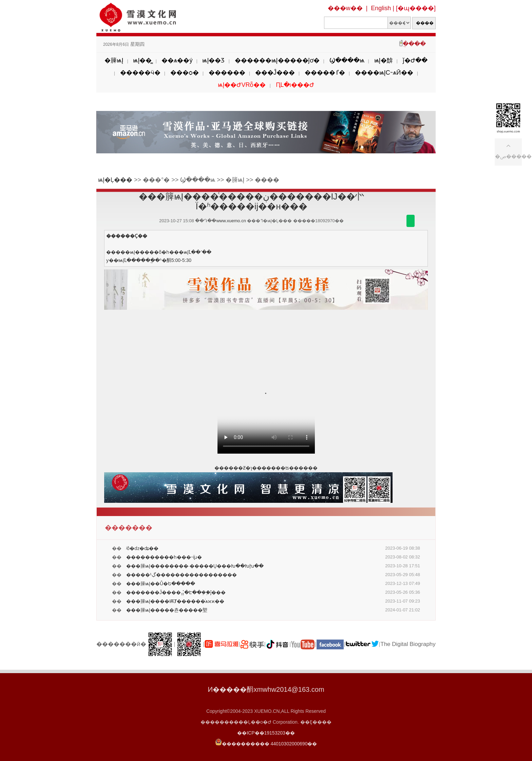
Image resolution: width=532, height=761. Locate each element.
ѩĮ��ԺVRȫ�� (242, 85)
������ (227, 73)
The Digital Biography (408, 644)
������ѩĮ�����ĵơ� (277, 60)
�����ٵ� (325, 73)
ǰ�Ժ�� (415, 60)
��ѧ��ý (177, 60)
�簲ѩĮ (114, 60)
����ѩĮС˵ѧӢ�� (384, 73)
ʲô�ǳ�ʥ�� (142, 548)
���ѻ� (185, 73)
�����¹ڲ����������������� (182, 575)
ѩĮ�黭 (384, 60)
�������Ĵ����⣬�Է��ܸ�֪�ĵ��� (176, 592)
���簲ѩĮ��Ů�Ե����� (161, 584)
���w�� (345, 8)
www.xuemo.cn (231, 221)
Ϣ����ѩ (347, 60)
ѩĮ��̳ (142, 60)
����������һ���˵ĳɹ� (164, 557)
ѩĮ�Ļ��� (115, 180)
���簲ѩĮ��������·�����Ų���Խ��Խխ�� (195, 566)
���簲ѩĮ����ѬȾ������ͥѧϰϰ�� (175, 601)
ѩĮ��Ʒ (213, 60)
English (381, 8)
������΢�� (411, 221)
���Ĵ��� (275, 73)
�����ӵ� (140, 73)
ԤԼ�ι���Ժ (295, 85)
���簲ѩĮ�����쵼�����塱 (167, 610)
